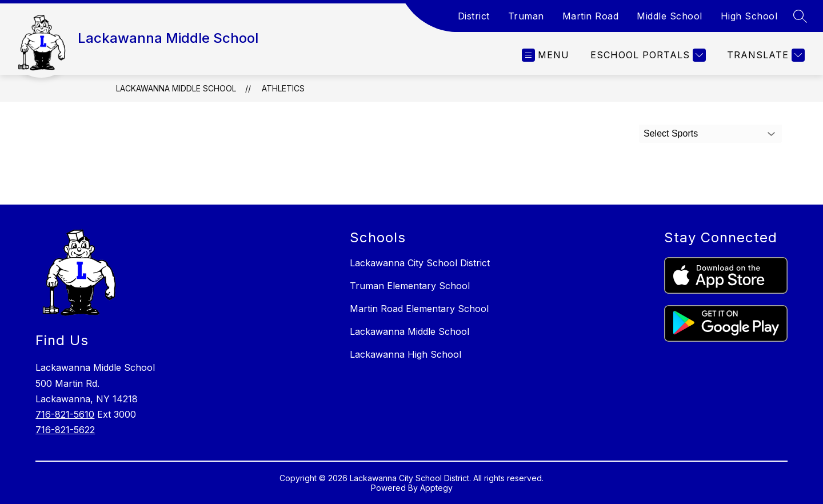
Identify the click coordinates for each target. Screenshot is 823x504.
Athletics (283, 88)
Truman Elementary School (410, 286)
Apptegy (436, 488)
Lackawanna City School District (420, 263)
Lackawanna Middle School (176, 88)
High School (749, 16)
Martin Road (591, 16)
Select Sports (671, 133)
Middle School (670, 16)
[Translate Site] (764, 55)
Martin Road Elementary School (419, 309)
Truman (526, 16)
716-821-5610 (65, 414)
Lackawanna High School (405, 354)
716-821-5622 (65, 430)
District (474, 16)
